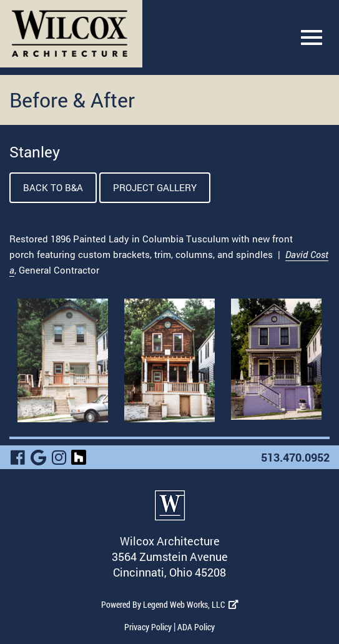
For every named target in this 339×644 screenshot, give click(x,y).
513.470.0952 (295, 457)
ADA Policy (196, 627)
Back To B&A (53, 187)
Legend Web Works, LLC (191, 604)
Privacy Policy (148, 627)
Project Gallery (155, 187)
